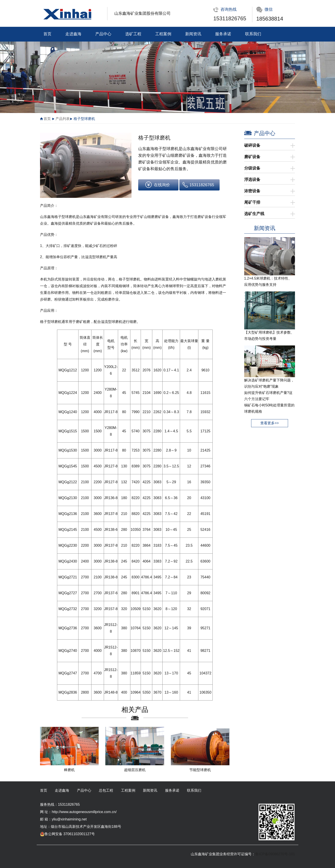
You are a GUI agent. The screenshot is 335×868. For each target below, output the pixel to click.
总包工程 (106, 790)
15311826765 (230, 18)
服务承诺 (223, 34)
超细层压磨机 (135, 770)
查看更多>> (270, 423)
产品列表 (63, 119)
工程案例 (163, 34)
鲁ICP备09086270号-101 (275, 854)
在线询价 (162, 185)
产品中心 (103, 34)
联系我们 (253, 34)
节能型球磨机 (200, 770)
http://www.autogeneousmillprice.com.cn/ (84, 812)
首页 (47, 34)
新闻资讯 (193, 34)
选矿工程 (133, 34)
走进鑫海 (73, 34)
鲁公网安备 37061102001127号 (67, 834)
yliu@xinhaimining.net (69, 819)
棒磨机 (69, 770)
